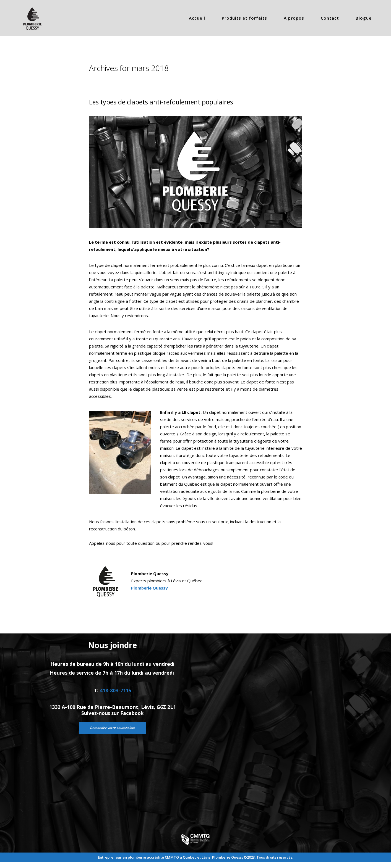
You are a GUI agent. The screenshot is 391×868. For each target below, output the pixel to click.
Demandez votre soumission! (112, 738)
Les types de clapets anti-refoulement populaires (164, 102)
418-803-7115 (116, 695)
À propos (294, 18)
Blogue (364, 18)
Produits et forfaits (244, 18)
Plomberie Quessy (150, 588)
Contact (330, 18)
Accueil (197, 18)
